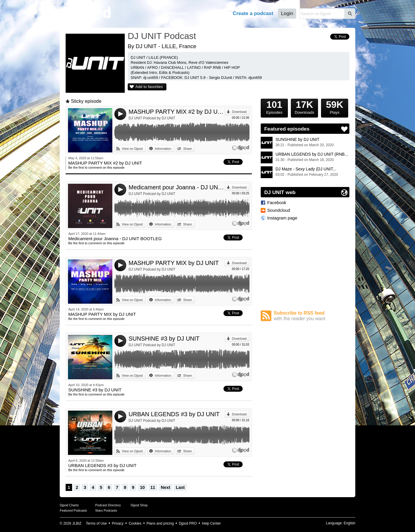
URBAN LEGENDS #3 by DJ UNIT (174, 414)
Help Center (211, 523)
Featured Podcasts (73, 510)
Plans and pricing (160, 523)
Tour (201, 13)
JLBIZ (77, 523)
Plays (335, 107)
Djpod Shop (139, 505)
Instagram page (282, 218)
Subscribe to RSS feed (312, 316)
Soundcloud (279, 210)
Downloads (304, 107)
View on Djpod (132, 149)
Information (163, 149)
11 (153, 487)
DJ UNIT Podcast (162, 36)
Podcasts (177, 13)
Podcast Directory (108, 505)
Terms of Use (97, 523)
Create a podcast (253, 13)
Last (180, 487)
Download (239, 112)
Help (220, 13)
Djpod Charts (69, 505)
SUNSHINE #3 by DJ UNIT (164, 339)
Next (166, 487)
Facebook (277, 203)
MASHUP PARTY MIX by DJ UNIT (174, 263)
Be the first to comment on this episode (96, 167)
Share (188, 149)
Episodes (274, 107)
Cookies (135, 523)
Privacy (118, 523)
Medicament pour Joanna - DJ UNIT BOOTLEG (177, 187)
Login (287, 13)
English (350, 523)
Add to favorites (149, 87)
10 (142, 487)
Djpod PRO (188, 523)
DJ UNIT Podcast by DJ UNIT (152, 118)
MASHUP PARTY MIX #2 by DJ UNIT (177, 112)
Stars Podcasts (106, 510)
